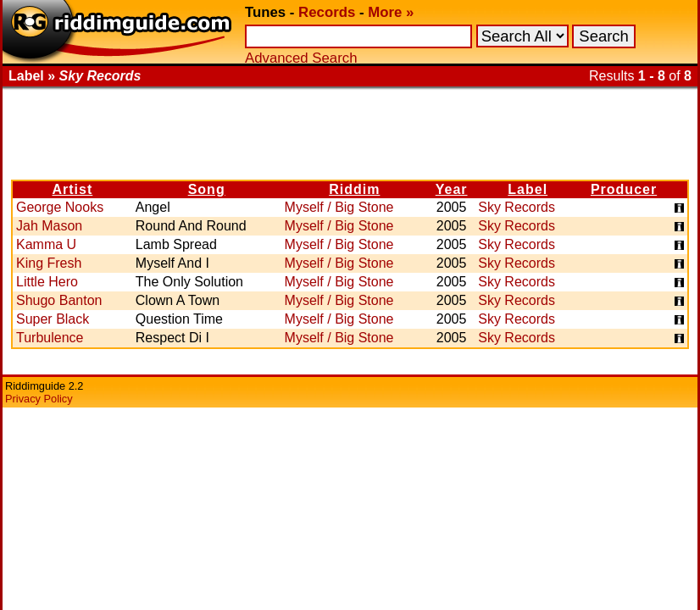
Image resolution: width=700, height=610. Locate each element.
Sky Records (517, 207)
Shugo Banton (59, 300)
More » (391, 12)
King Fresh (49, 263)
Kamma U (46, 244)
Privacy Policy (39, 399)
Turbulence (50, 338)
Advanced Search (301, 58)
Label (528, 189)
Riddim (354, 189)
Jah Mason (49, 226)
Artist (73, 189)
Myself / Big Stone (339, 207)
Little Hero (47, 282)
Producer (624, 189)
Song (207, 189)
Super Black (53, 319)
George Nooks (60, 207)
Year (452, 189)
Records (327, 12)
